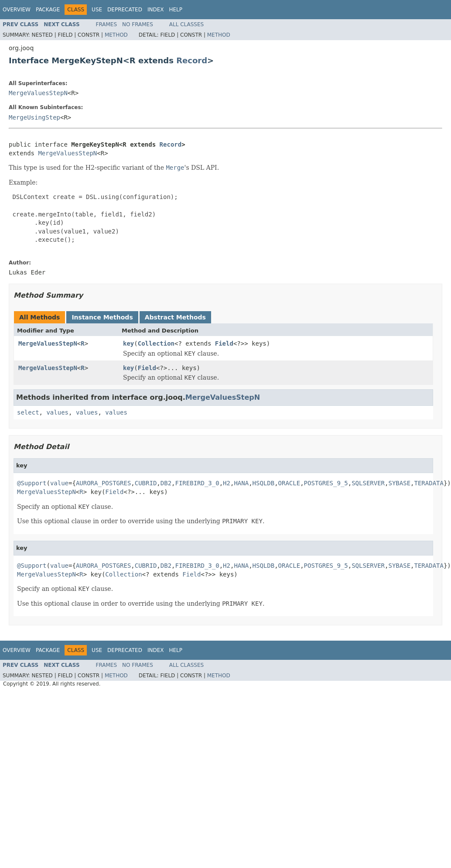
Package (48, 10)
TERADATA (429, 483)
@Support (32, 483)
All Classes (186, 24)
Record (192, 60)
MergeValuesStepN (38, 93)
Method (116, 35)
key (128, 343)
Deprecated (125, 10)
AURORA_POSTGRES (103, 483)
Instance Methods (102, 317)
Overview (17, 10)
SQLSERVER (368, 483)
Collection (156, 343)
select (28, 412)
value (59, 483)
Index (156, 10)
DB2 (166, 483)
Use (97, 10)
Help (176, 10)
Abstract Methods (175, 317)
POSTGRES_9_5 (326, 483)
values (57, 412)
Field (224, 343)
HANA (241, 483)
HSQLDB (264, 483)
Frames (107, 24)
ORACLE (289, 483)
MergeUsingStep (34, 117)
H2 (227, 483)
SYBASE (399, 483)
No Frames (138, 24)
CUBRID (146, 483)
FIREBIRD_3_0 (197, 483)
